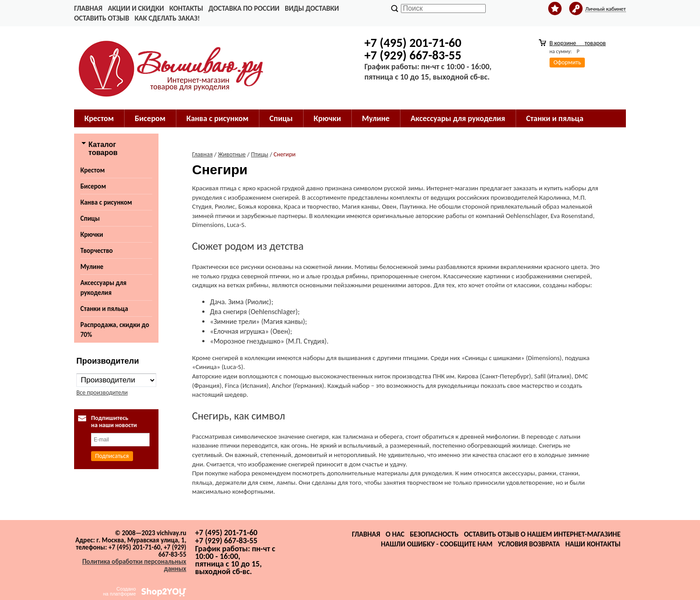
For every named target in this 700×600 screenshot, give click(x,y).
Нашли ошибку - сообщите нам (437, 544)
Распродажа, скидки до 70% (115, 330)
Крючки (327, 118)
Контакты (186, 8)
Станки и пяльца (555, 118)
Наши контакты (593, 544)
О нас (395, 534)
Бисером (150, 118)
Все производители (102, 392)
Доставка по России (244, 8)
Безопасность (434, 534)
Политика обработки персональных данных (134, 565)
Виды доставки (312, 8)
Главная (88, 8)
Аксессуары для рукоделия (458, 118)
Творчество (97, 251)
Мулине (376, 118)
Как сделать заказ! (167, 18)
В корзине (578, 43)
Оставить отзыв (102, 18)
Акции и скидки (136, 8)
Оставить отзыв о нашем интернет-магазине (542, 534)
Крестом (99, 118)
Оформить (567, 62)
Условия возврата (529, 544)
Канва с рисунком (218, 118)
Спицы (281, 118)
